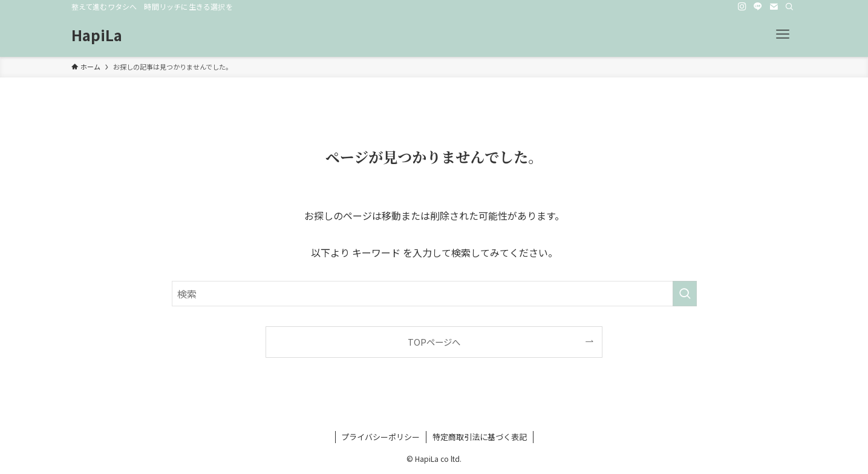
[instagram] (742, 7)
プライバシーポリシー (380, 437)
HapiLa (97, 35)
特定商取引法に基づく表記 (480, 437)
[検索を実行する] (685, 294)
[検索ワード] (434, 294)
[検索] (789, 7)
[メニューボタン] (783, 35)
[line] (758, 7)
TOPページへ (434, 342)
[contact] (774, 7)
